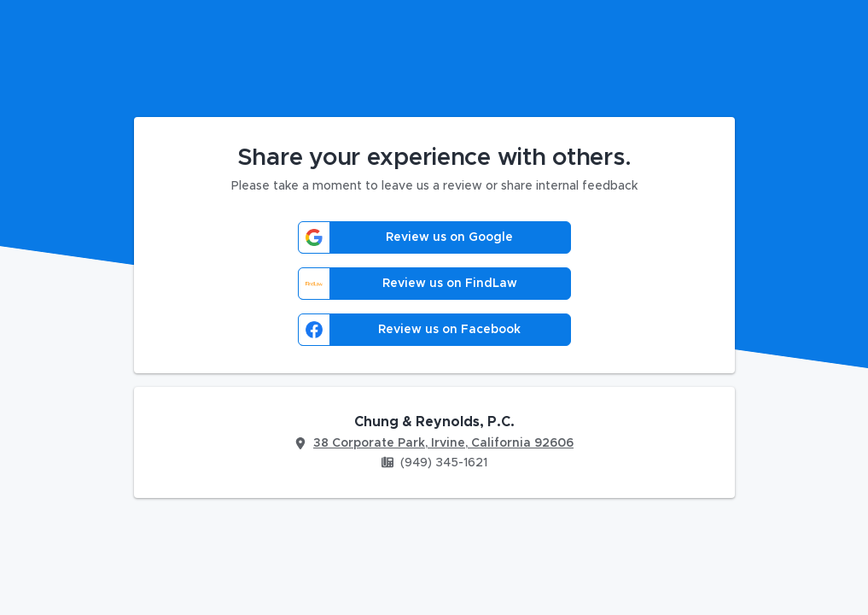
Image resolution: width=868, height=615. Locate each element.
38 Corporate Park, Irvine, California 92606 (443, 443)
